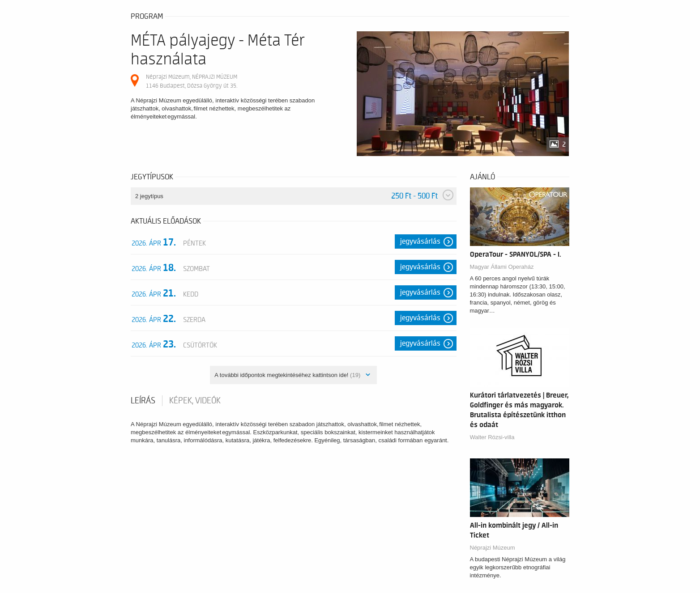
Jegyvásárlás (420, 241)
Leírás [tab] (143, 401)
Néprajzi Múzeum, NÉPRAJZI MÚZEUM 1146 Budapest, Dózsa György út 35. (192, 81)
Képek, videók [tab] (195, 401)
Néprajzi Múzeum (493, 548)
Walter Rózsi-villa (492, 437)
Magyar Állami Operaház (502, 267)
